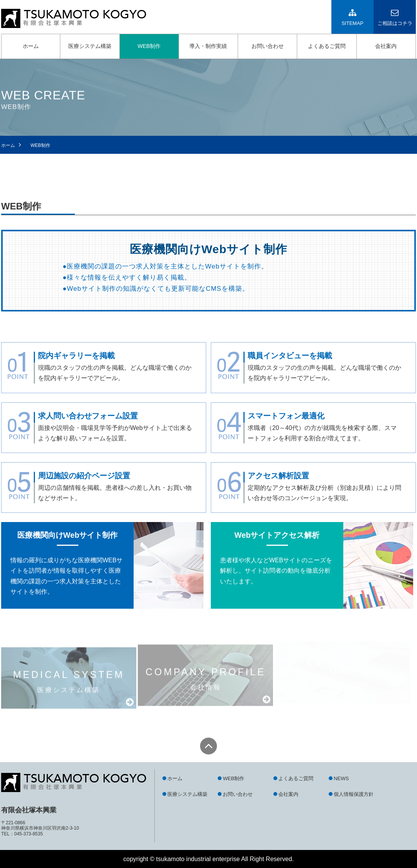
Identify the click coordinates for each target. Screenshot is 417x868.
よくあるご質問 (327, 46)
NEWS (341, 778)
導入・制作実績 (208, 46)
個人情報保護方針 (354, 794)
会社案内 (386, 46)
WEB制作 (149, 46)
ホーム (31, 46)
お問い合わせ (268, 46)
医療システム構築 (90, 46)
